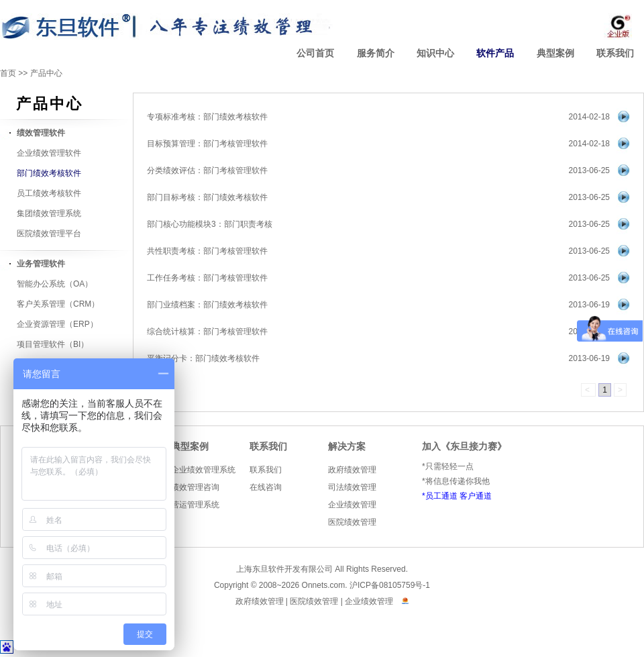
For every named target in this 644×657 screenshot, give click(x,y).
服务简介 (376, 53)
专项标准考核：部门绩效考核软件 (207, 117)
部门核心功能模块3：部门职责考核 (210, 224)
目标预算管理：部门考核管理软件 (207, 144)
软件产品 (495, 53)
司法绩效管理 (352, 487)
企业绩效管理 (352, 505)
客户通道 (476, 496)
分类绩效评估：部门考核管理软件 (207, 170)
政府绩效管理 (352, 470)
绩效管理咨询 (195, 487)
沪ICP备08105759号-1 (390, 585)
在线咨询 (266, 487)
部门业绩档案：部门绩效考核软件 (207, 305)
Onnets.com (324, 585)
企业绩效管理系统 (203, 470)
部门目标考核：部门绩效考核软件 (207, 197)
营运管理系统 (195, 505)
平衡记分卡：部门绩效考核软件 (203, 358)
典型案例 (555, 53)
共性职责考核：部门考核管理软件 (207, 251)
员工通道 (441, 496)
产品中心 (46, 73)
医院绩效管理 (352, 522)
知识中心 (435, 53)
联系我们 (615, 53)
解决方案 (347, 447)
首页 (8, 73)
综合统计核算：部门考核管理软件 (207, 332)
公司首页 (315, 53)
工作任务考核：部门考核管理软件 (207, 278)
